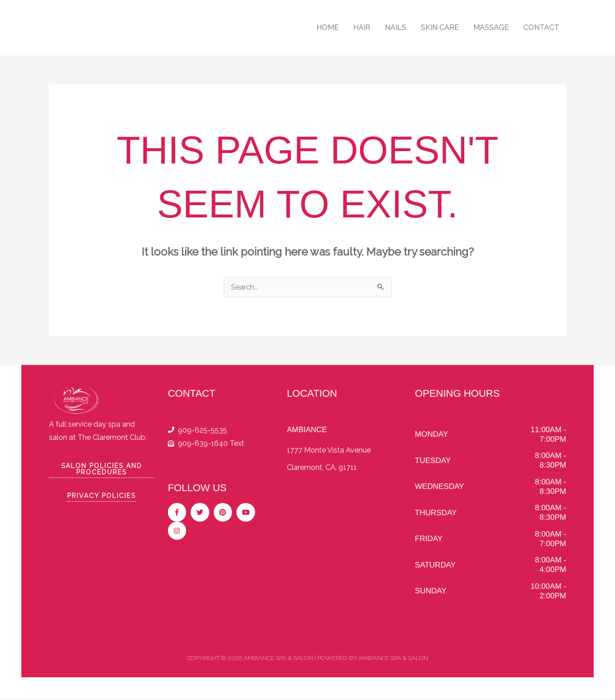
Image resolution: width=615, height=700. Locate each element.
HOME (327, 27)
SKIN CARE (440, 27)
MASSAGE (491, 27)
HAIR (362, 27)
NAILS (396, 27)
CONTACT (541, 27)
